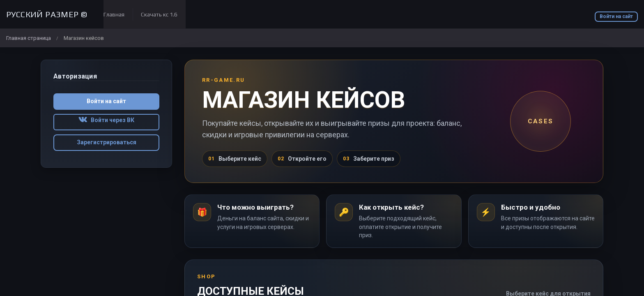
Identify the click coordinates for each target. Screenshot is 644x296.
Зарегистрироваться (107, 142)
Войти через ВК (106, 120)
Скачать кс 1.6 (159, 14)
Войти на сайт (616, 16)
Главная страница (29, 38)
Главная (114, 14)
